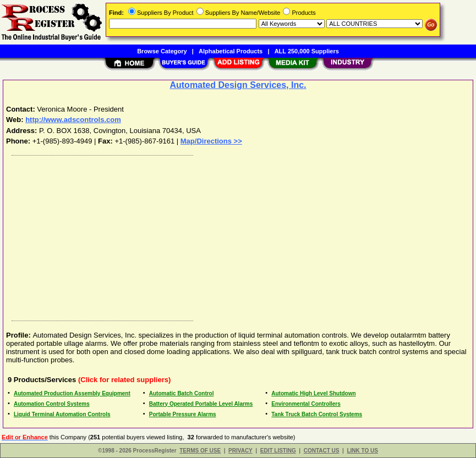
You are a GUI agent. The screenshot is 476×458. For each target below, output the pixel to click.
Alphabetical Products (231, 51)
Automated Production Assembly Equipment (72, 393)
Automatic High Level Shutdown (313, 393)
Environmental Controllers (306, 404)
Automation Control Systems (52, 404)
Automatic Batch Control (182, 393)
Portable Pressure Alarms (183, 414)
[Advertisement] (239, 235)
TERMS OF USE (200, 451)
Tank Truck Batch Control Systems (317, 414)
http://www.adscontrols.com (73, 120)
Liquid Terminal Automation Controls (62, 414)
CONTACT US (322, 451)
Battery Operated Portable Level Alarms (201, 404)
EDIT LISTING (278, 451)
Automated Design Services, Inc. (238, 85)
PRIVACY (240, 451)
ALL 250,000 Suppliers (307, 51)
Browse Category (162, 51)
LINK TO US (362, 451)
